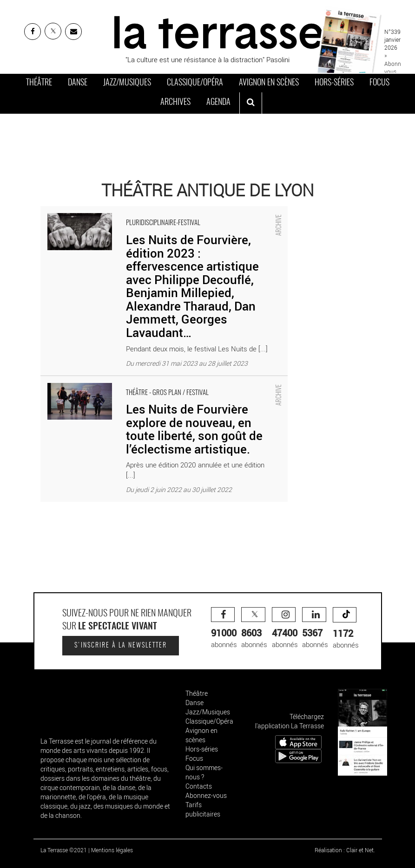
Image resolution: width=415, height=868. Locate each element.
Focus (379, 83)
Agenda (218, 103)
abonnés (224, 628)
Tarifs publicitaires (203, 809)
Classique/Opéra (195, 83)
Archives (175, 103)
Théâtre (39, 83)
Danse (78, 83)
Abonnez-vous (206, 795)
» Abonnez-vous (396, 63)
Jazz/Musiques (127, 83)
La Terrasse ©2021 (64, 850)
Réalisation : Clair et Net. (345, 850)
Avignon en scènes (269, 83)
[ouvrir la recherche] (251, 103)
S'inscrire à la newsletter (121, 646)
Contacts (199, 786)
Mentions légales (112, 850)
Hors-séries (334, 83)
